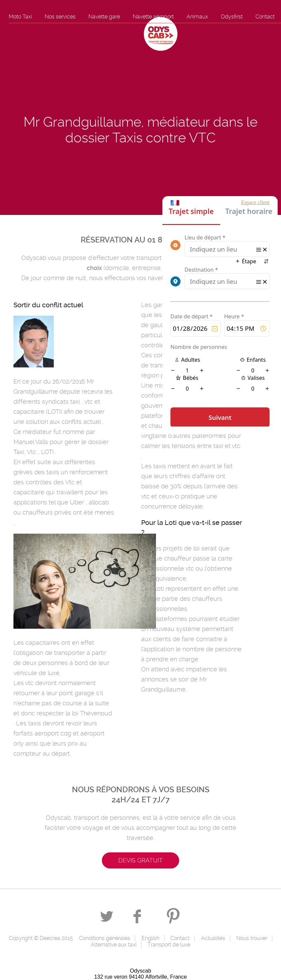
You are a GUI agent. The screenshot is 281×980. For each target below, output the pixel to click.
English (150, 938)
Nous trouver (252, 938)
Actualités (213, 938)
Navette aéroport (153, 17)
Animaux (197, 17)
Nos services (60, 17)
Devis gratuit (140, 860)
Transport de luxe (169, 945)
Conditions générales (105, 938)
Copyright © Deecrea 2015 (41, 938)
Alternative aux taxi (114, 945)
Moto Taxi (20, 17)
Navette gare (104, 17)
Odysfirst (232, 17)
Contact (265, 17)
